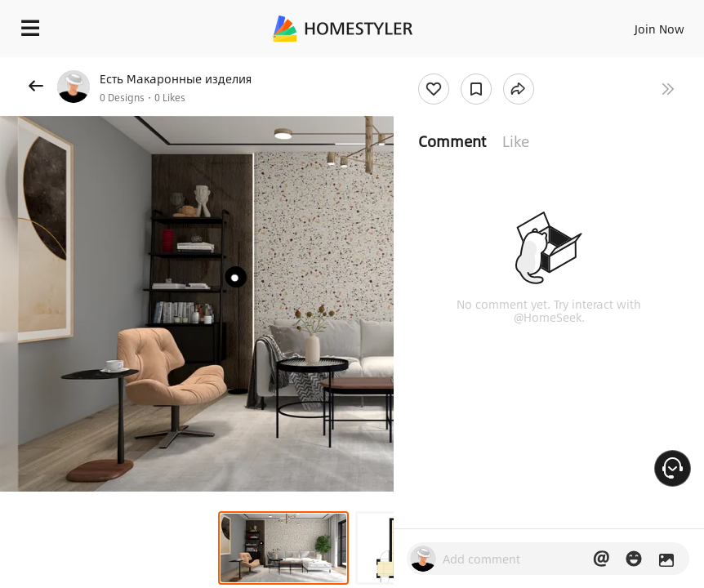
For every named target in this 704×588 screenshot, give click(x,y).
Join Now (659, 29)
